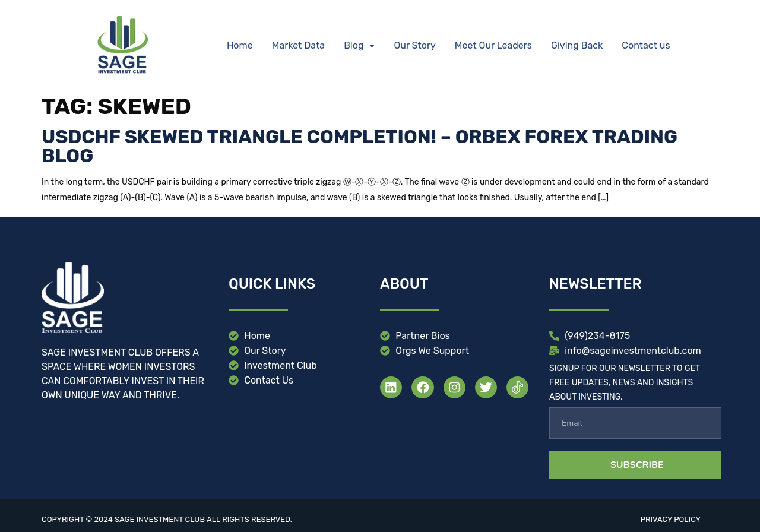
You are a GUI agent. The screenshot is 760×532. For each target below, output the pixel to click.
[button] (359, 46)
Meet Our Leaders (493, 45)
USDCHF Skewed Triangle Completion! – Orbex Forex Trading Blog (360, 146)
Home (240, 45)
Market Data (298, 45)
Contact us (646, 45)
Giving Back (577, 45)
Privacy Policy (671, 519)
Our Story (414, 45)
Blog (359, 45)
